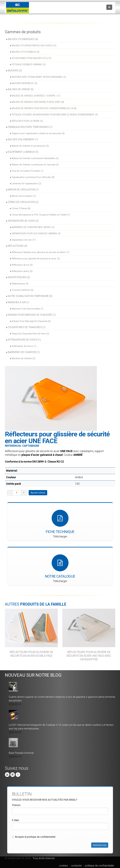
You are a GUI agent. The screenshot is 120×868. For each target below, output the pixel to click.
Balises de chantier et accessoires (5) (30, 146)
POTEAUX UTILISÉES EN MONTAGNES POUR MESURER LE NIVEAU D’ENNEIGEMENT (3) (55, 115)
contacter (76, 866)
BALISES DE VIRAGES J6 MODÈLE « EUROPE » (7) (36, 96)
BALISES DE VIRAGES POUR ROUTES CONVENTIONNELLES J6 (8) (44, 108)
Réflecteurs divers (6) (22, 271)
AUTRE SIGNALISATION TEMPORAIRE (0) (30, 296)
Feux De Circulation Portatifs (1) (28, 171)
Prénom (16, 805)
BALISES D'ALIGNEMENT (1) (23, 139)
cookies (64, 866)
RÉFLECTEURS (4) (17, 246)
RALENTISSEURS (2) (19, 277)
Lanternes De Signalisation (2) (26, 184)
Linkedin (13, 775)
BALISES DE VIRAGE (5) (21, 89)
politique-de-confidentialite (100, 866)
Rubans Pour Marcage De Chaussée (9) (31, 321)
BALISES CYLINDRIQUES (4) (23, 39)
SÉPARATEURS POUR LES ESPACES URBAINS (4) (36, 233)
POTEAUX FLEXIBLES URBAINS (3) (29, 64)
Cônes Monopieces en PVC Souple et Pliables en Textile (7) (41, 215)
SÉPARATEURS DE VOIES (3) (23, 221)
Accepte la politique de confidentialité (34, 837)
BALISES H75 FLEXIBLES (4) (26, 52)
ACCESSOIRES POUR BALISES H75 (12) (31, 58)
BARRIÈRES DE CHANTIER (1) (24, 352)
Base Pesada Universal (21, 753)
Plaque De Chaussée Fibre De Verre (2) (30, 334)
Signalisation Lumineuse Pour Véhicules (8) (33, 177)
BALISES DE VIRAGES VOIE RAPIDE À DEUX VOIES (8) (38, 102)
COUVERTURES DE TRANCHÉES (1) (27, 327)
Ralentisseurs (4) (20, 284)
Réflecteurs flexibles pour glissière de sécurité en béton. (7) (40, 252)
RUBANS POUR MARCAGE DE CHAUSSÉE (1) (32, 315)
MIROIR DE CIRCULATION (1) (23, 190)
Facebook (18, 775)
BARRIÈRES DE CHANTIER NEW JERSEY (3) (33, 227)
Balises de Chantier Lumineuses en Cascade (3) (35, 165)
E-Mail (15, 820)
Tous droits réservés (44, 858)
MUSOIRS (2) (15, 71)
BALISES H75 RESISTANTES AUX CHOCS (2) (34, 46)
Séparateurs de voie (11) (24, 240)
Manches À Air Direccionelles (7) (28, 309)
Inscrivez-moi (100, 845)
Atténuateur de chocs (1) (24, 346)
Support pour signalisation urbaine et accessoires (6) (38, 133)
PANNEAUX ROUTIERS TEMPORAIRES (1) (30, 127)
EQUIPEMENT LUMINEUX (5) (23, 152)
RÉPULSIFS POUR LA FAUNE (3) (27, 121)
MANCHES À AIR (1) (19, 302)
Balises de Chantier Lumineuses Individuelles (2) (35, 158)
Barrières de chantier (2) (23, 358)
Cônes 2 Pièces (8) (21, 208)
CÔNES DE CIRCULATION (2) (23, 202)
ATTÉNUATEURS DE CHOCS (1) (24, 340)
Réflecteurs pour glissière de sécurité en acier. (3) (36, 259)
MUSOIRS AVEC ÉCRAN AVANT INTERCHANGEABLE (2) (39, 77)
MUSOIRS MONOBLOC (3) (24, 83)
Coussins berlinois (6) (23, 290)
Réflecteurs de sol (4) (22, 265)
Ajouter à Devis (38, 493)
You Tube (7, 775)
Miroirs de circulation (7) (24, 196)
